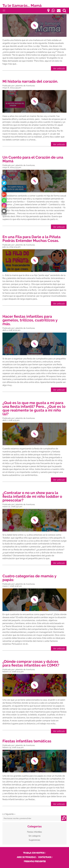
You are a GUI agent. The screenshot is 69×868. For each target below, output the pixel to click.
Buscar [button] (64, 818)
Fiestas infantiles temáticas (27, 741)
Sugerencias (34, 840)
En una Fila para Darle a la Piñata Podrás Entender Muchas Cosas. (31, 239)
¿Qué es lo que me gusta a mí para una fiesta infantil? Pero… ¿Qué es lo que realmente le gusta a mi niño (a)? (34, 408)
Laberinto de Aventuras (25, 86)
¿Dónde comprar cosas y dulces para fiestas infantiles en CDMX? (31, 663)
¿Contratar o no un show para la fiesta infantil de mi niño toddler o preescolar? (32, 496)
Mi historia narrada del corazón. (31, 81)
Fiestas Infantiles (34, 832)
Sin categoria (34, 836)
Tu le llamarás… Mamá (22, 6)
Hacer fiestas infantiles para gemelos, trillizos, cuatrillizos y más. (30, 320)
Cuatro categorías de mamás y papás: (29, 578)
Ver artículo (59, 68)
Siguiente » (10, 814)
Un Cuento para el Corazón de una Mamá (33, 159)
